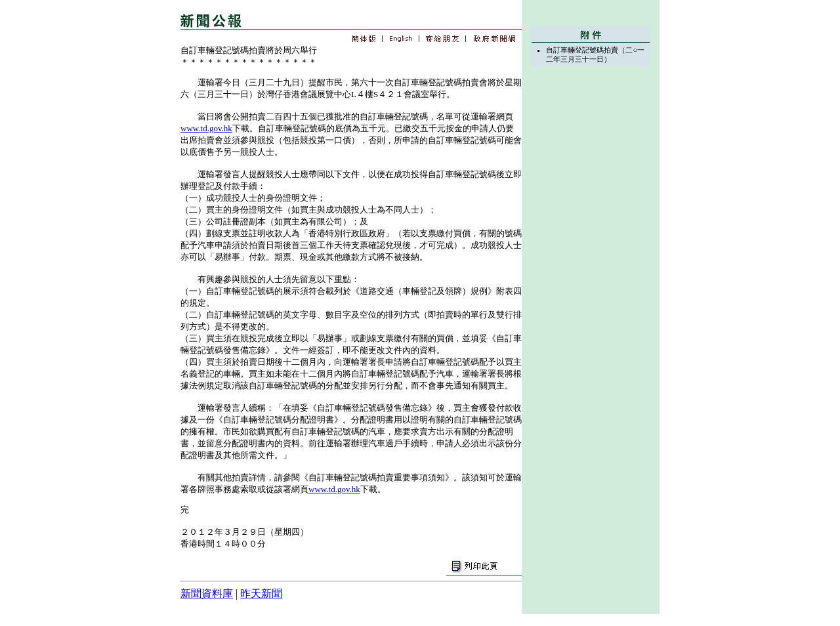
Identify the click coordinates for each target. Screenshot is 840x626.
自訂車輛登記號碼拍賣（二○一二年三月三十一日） (595, 54)
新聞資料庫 (207, 594)
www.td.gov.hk (206, 128)
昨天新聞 (261, 594)
